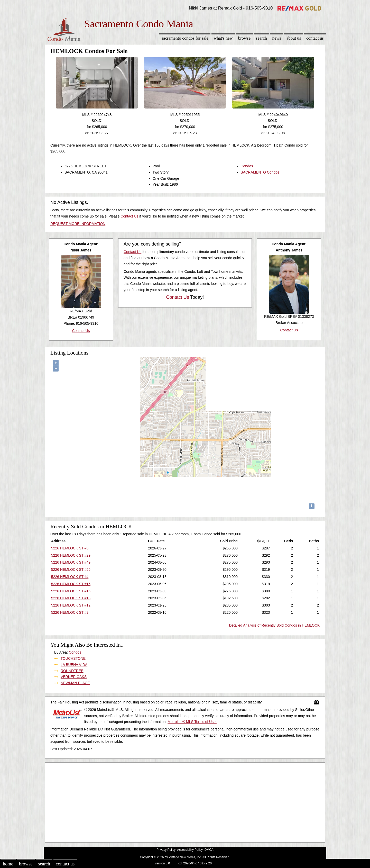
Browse (244, 38)
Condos (247, 166)
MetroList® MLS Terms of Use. (192, 722)
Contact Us (315, 38)
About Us (294, 38)
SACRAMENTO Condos (260, 172)
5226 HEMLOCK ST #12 (71, 605)
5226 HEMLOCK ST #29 (71, 555)
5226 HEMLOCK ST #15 (71, 591)
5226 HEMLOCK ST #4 (70, 577)
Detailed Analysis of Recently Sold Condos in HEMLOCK (274, 625)
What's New (223, 38)
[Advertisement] (185, 801)
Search (261, 38)
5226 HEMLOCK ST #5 (70, 548)
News (277, 38)
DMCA (209, 850)
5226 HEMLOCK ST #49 (71, 562)
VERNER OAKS (74, 677)
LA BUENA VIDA (74, 665)
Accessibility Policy (190, 850)
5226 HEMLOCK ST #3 (70, 612)
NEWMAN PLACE (75, 683)
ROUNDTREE (72, 671)
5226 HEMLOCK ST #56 (71, 569)
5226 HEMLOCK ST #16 (71, 584)
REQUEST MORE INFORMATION (78, 224)
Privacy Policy (166, 850)
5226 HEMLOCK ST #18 (71, 598)
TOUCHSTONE (73, 658)
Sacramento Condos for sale (185, 38)
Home (8, 864)
